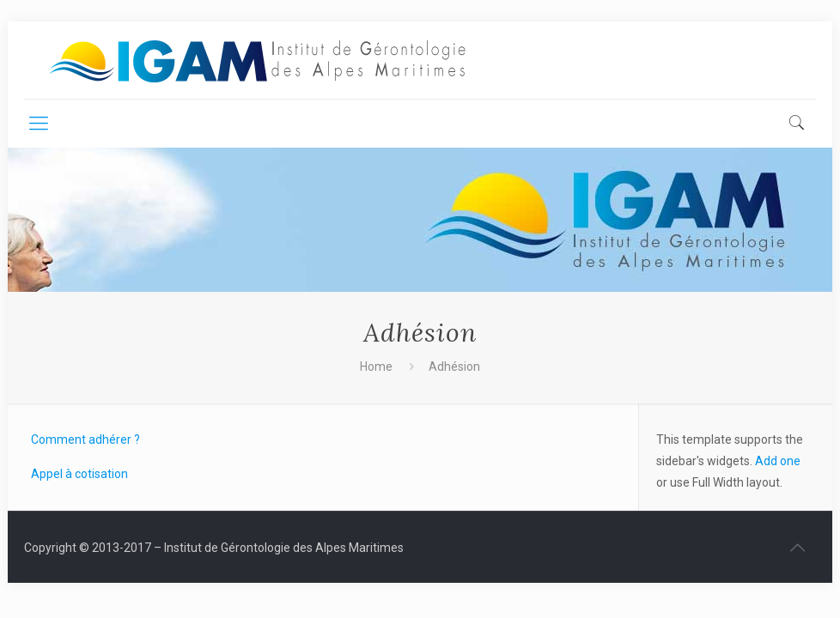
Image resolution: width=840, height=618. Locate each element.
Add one (778, 461)
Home (376, 367)
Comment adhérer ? (85, 439)
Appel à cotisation (79, 474)
